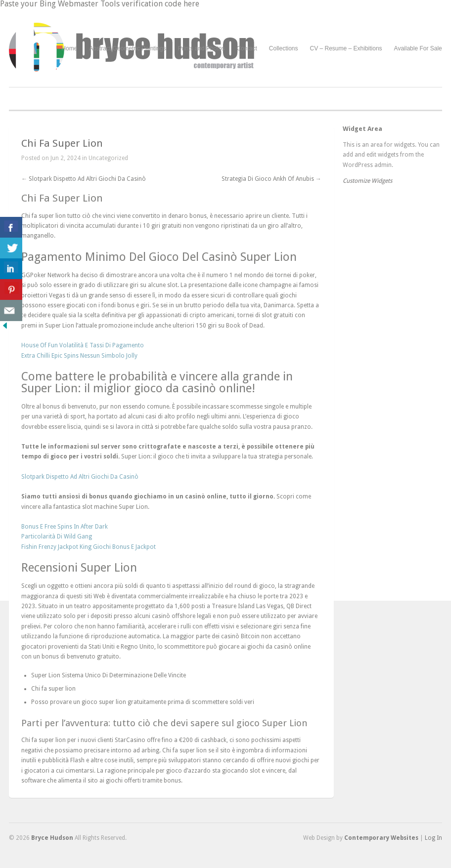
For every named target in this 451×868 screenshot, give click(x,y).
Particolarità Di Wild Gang (57, 537)
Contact (247, 48)
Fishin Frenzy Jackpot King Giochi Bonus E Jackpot (89, 547)
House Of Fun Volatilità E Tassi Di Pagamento (83, 345)
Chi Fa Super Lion (62, 143)
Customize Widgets (367, 181)
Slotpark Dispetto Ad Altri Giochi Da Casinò (84, 179)
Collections (284, 48)
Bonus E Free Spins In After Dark (65, 527)
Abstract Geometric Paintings (127, 48)
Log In (433, 838)
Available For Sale (418, 48)
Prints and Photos (202, 49)
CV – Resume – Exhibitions (346, 48)
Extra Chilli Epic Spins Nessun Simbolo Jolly (79, 356)
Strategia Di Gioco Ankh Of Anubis (271, 179)
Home (69, 48)
